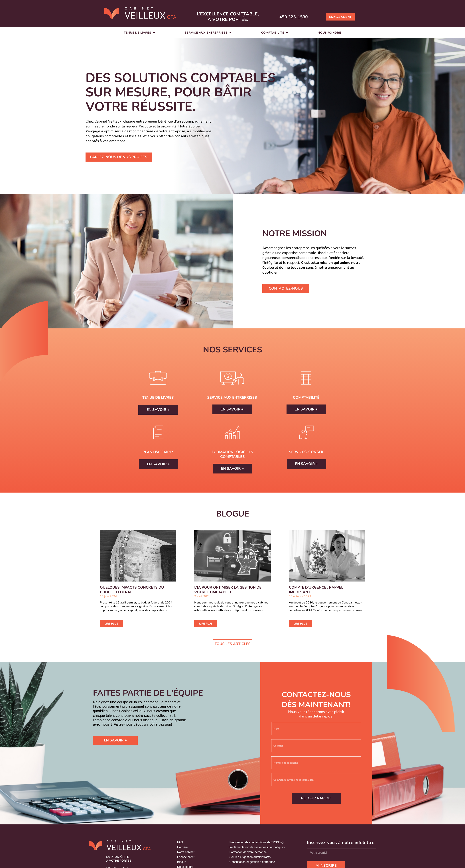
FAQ (180, 842)
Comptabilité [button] (275, 33)
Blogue (182, 862)
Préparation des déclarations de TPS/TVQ (257, 842)
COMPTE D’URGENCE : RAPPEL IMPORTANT (316, 590)
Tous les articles (233, 644)
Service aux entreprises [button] (208, 33)
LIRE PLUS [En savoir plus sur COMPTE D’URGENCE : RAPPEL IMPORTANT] (300, 624)
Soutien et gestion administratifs (250, 857)
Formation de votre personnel (248, 852)
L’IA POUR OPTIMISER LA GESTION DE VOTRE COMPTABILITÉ (228, 590)
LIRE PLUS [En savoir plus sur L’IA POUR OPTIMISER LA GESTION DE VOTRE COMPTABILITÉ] (206, 624)
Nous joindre (329, 33)
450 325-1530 (298, 17)
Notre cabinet (186, 852)
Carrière (182, 847)
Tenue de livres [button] (139, 33)
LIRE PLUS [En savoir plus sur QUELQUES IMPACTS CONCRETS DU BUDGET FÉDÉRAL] (111, 624)
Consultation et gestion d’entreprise (252, 862)
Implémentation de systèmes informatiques (257, 847)
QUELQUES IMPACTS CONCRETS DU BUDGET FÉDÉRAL (132, 590)
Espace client (186, 857)
